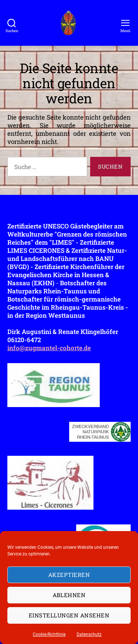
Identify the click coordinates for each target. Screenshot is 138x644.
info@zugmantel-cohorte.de (49, 348)
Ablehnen (69, 595)
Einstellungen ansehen (69, 615)
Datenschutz (89, 634)
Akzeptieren (69, 575)
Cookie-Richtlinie (49, 634)
